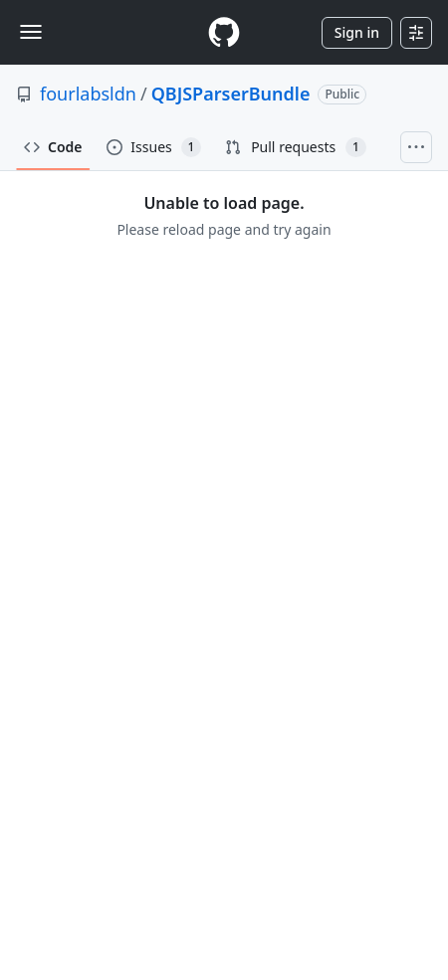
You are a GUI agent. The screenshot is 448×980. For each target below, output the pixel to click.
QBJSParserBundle (231, 94)
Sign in (357, 32)
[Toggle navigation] (31, 32)
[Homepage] (224, 32)
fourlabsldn (88, 94)
